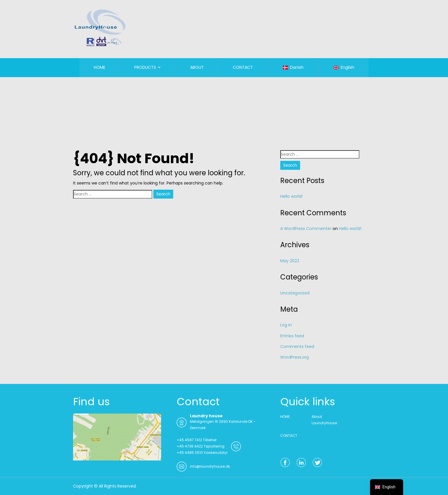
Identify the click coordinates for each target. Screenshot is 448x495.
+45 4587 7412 (189, 440)
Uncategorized (295, 293)
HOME (100, 67)
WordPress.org (294, 357)
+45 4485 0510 (190, 453)
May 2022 (290, 261)
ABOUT (197, 67)
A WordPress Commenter (306, 229)
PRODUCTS (145, 67)
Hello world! (291, 196)
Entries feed (292, 336)
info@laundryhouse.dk (210, 466)
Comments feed (297, 346)
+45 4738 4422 (190, 446)
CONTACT (243, 67)
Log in (286, 325)
